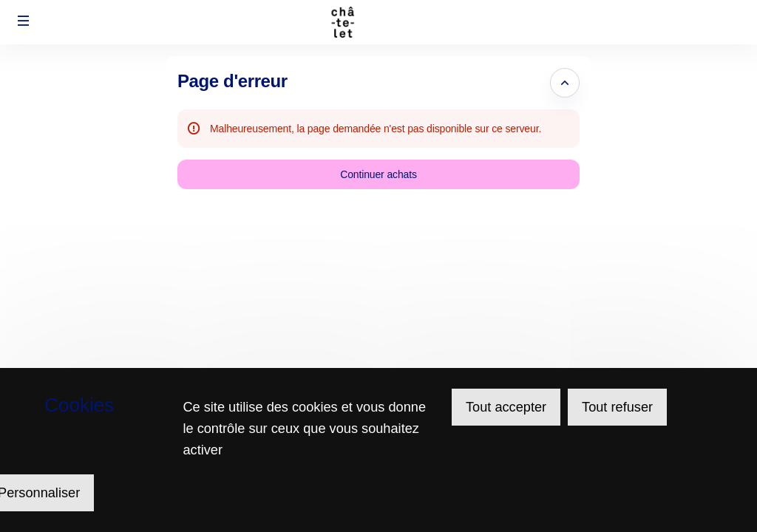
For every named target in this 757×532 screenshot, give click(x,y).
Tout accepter (506, 407)
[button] (24, 21)
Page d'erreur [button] (232, 81)
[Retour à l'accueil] (379, 22)
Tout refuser (617, 407)
